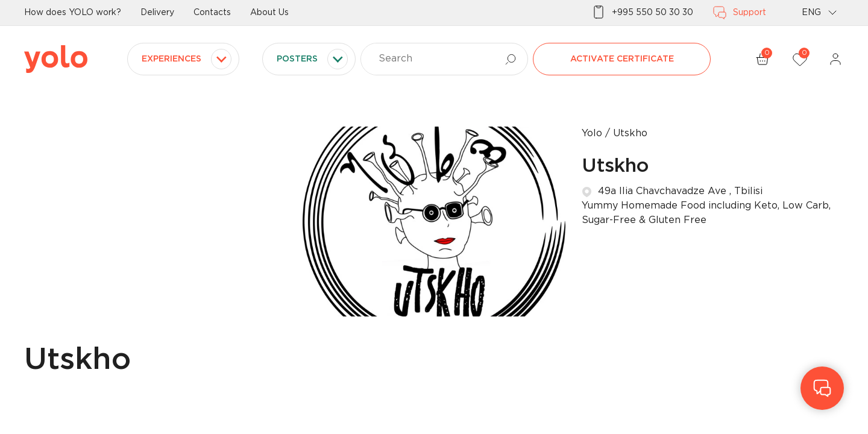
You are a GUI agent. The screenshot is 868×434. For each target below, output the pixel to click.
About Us (269, 13)
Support (739, 13)
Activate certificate (622, 59)
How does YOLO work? (73, 13)
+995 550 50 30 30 (642, 13)
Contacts (212, 13)
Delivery (157, 13)
